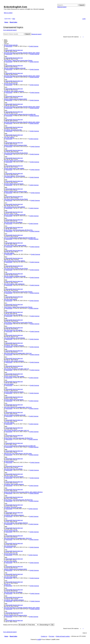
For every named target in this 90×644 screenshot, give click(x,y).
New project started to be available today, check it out (18, 353)
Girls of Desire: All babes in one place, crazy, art (16, 369)
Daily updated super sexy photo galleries (14, 207)
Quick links (8, 19)
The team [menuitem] (51, 636)
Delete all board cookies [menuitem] (63, 636)
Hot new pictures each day (11, 45)
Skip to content (8, 13)
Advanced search (62, 7)
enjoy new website (9, 384)
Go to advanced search (10, 30)
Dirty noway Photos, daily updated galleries (15, 245)
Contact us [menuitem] (44, 636)
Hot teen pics (7, 585)
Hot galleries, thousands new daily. (13, 130)
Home (6, 636)
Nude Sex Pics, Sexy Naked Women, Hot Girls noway (18, 453)
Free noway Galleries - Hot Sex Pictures (14, 176)
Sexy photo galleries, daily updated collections (16, 523)
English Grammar (34, 46)
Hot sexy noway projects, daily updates (14, 168)
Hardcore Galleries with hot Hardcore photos (15, 99)
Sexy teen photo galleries (10, 299)
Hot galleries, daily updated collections (14, 91)
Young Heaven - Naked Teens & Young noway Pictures (18, 60)
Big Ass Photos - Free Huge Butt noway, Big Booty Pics (18, 230)
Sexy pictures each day (10, 546)
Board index (13, 636)
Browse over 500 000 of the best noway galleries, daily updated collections (23, 492)
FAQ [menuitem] (14, 19)
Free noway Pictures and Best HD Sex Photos (16, 153)
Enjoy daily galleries (9, 137)
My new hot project (9, 461)
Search (82, 5)
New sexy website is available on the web (15, 68)
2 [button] (83, 37)
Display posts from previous (15, 625)
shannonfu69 (9, 46)
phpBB (39, 640)
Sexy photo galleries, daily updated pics (14, 284)
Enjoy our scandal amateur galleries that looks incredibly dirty (20, 114)
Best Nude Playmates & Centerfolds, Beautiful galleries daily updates (22, 53)
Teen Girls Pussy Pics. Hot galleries (13, 222)
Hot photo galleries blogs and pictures (14, 161)
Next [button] (86, 37)
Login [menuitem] (84, 19)
